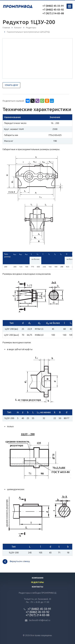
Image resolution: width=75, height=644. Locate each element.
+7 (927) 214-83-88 (53, 13)
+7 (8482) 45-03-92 (53, 10)
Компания (38, 578)
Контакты (37, 587)
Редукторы (37, 582)
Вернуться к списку (16, 562)
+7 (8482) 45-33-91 (53, 6)
